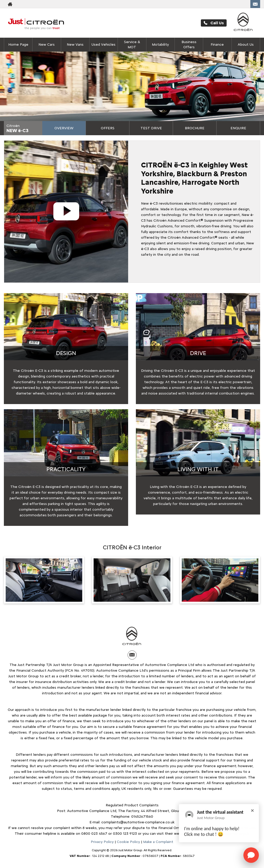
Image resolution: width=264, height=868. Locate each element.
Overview (64, 128)
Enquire (238, 128)
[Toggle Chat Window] (251, 855)
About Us (246, 45)
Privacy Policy (102, 842)
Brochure (195, 128)
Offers (108, 128)
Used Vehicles (104, 45)
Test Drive (151, 128)
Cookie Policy (128, 842)
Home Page (18, 45)
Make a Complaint (158, 842)
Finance (217, 45)
